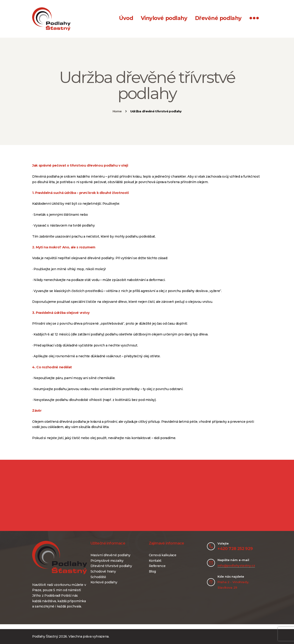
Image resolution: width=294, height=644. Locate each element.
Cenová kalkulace (163, 555)
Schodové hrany (103, 571)
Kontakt (155, 561)
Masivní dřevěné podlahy (110, 555)
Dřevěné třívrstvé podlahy (111, 566)
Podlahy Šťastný (45, 636)
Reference (157, 566)
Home (117, 111)
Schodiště (98, 577)
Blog (153, 571)
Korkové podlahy (104, 582)
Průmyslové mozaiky (107, 561)
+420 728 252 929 (235, 549)
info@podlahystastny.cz (236, 565)
